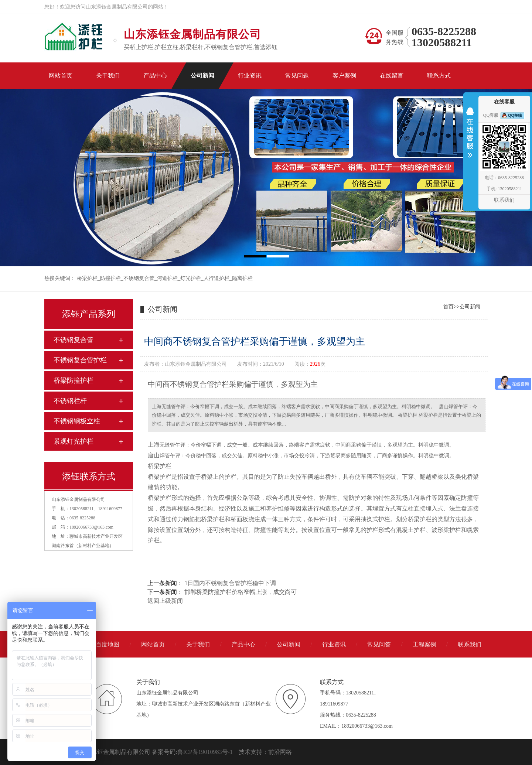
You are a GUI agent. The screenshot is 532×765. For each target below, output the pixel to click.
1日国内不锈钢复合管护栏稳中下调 (230, 583)
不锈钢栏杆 (70, 401)
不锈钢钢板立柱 (77, 421)
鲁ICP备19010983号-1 (205, 752)
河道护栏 (167, 278)
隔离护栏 (242, 278)
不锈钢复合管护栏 (80, 360)
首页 (449, 307)
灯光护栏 (191, 278)
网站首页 (153, 644)
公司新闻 (470, 307)
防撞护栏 (110, 278)
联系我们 (470, 644)
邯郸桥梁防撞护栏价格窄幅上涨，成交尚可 (241, 592)
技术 (245, 752)
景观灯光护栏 (74, 441)
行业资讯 (334, 644)
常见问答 (379, 644)
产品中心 (243, 644)
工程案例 (424, 644)
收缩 (470, 137)
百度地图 (108, 644)
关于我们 (198, 644)
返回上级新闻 (165, 601)
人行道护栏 (216, 278)
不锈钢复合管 (139, 278)
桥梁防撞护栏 (74, 380)
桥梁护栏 (87, 278)
